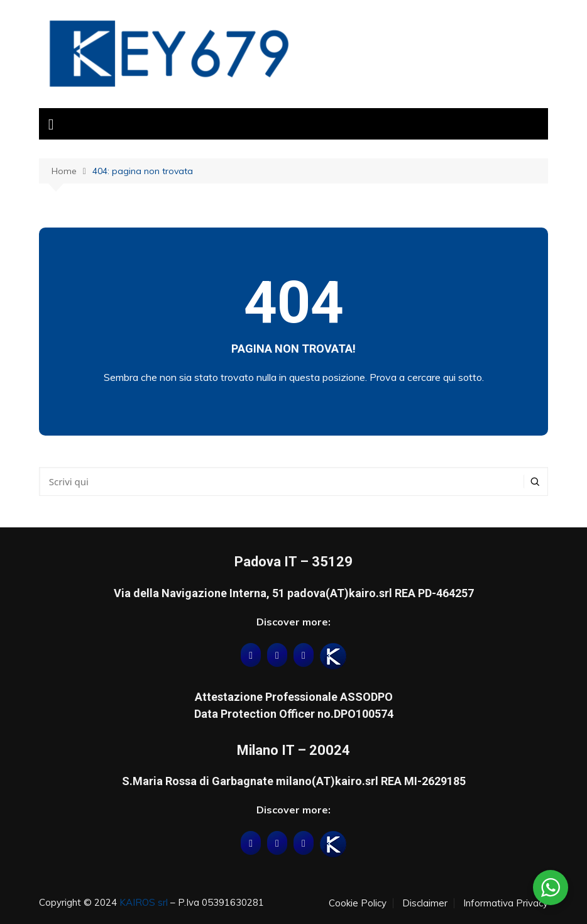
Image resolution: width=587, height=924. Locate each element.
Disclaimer (425, 903)
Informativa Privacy (506, 903)
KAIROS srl (144, 902)
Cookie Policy (358, 903)
